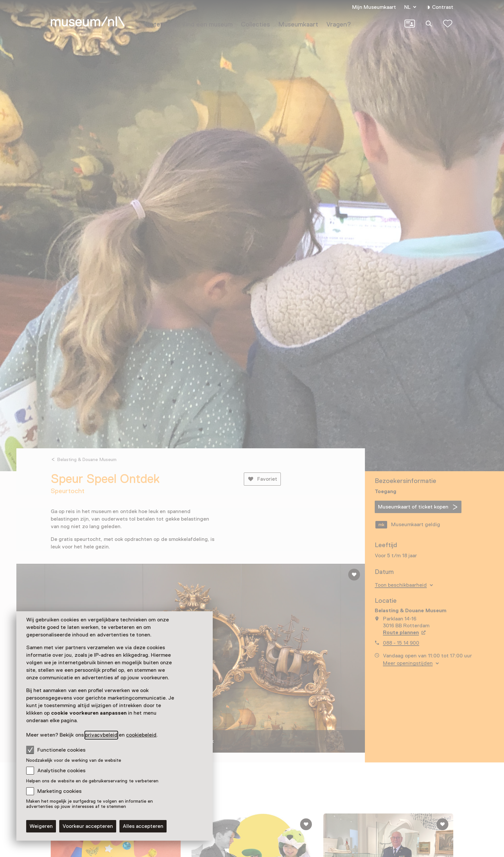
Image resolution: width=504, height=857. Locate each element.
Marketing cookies (59, 791)
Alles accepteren (143, 826)
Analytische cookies (61, 771)
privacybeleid (101, 735)
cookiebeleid (141, 735)
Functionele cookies (56, 750)
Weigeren (41, 826)
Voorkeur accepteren (88, 826)
